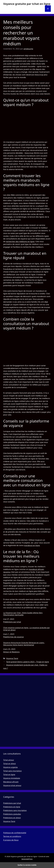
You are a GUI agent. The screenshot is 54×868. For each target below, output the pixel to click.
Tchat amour (9, 760)
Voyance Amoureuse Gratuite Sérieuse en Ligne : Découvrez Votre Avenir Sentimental (24, 644)
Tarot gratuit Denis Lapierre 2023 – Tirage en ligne (27, 662)
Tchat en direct (10, 764)
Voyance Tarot (12, 658)
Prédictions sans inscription (15, 810)
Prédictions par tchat (12, 622)
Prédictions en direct (12, 818)
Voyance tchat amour (12, 785)
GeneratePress (27, 859)
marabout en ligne (32, 545)
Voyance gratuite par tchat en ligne (27, 4)
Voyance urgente (10, 767)
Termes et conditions (12, 836)
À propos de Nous (11, 840)
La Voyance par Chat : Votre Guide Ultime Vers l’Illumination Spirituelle (23, 614)
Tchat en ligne (9, 774)
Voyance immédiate (12, 778)
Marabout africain (11, 782)
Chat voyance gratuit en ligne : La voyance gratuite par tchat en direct (26, 629)
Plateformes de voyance (13, 637)
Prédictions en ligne (12, 807)
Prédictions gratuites (12, 814)
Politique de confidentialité (15, 833)
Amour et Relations (11, 652)
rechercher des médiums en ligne (20, 241)
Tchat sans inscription (12, 771)
